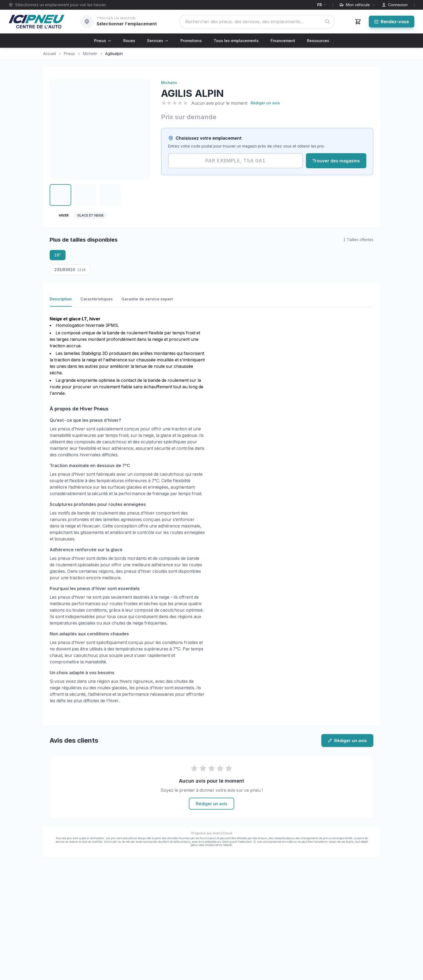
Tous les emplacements (236, 41)
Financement (283, 41)
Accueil (50, 54)
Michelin (90, 54)
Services (158, 41)
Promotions (191, 41)
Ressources (318, 41)
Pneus (103, 41)
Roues (129, 41)
